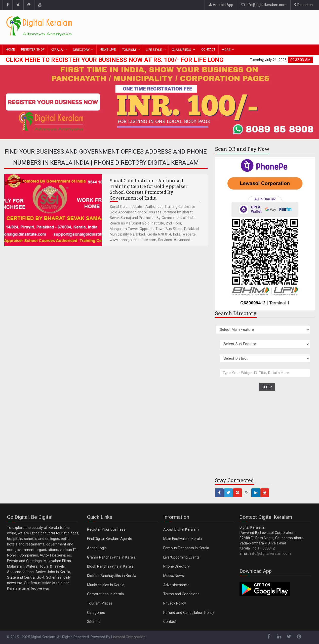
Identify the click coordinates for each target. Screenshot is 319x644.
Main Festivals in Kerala (183, 539)
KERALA (57, 50)
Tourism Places (100, 603)
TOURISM (129, 50)
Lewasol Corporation (128, 637)
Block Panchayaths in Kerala (110, 566)
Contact (170, 622)
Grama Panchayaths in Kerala (111, 557)
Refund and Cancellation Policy (189, 613)
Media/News (174, 576)
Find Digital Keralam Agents (110, 539)
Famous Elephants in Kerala (186, 548)
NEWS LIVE (108, 49)
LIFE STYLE (154, 50)
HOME (10, 49)
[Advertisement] (221, 26)
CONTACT (208, 49)
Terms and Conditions (181, 594)
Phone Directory (176, 566)
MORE (226, 50)
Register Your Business (106, 530)
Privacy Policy (175, 603)
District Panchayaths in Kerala (112, 576)
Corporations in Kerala (105, 594)
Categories (96, 613)
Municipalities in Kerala (106, 585)
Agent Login (97, 548)
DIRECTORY (81, 50)
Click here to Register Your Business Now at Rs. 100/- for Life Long (115, 60)
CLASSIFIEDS (182, 50)
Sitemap (94, 622)
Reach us (304, 5)
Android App (221, 5)
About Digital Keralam (181, 530)
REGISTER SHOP (33, 49)
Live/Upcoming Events (182, 557)
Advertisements (176, 585)
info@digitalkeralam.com (264, 5)
